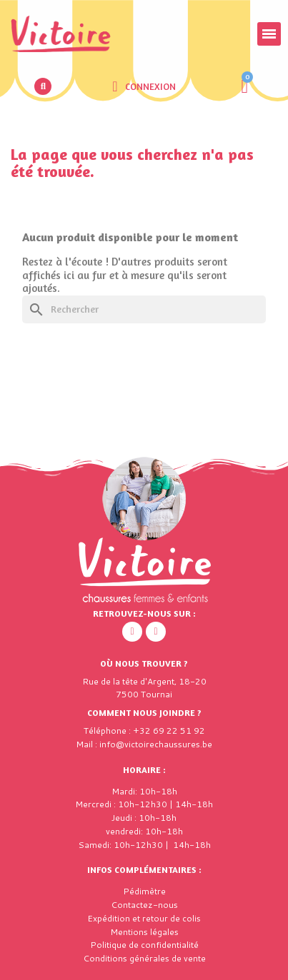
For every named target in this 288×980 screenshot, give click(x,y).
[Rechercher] (144, 309)
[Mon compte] (144, 86)
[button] (43, 86)
